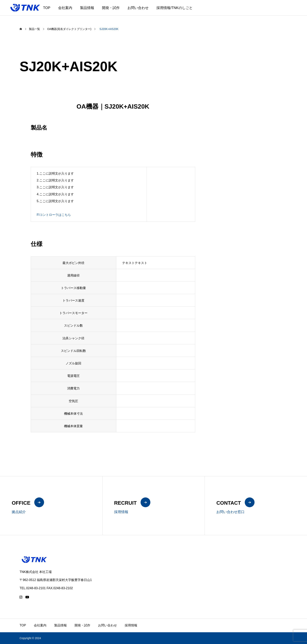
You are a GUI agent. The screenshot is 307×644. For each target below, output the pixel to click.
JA (286, 10)
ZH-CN (299, 10)
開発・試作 (111, 8)
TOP (47, 8)
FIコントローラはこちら (54, 215)
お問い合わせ (138, 8)
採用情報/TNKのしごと (175, 8)
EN (291, 10)
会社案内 (65, 8)
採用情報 (131, 625)
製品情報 (87, 8)
